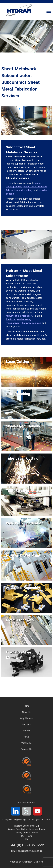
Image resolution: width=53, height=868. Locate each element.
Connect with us (26, 803)
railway (10, 316)
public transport (24, 316)
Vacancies (26, 743)
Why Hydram (26, 718)
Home (26, 706)
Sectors (26, 731)
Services (26, 724)
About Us (26, 712)
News (26, 737)
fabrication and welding (19, 190)
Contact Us (26, 749)
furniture (11, 319)
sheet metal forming (35, 187)
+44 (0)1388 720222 (26, 845)
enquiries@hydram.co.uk (30, 851)
